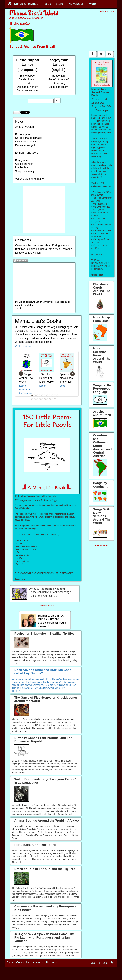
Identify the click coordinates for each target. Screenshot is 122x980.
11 (58, 395)
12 (32, 399)
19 (50, 399)
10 (55, 395)
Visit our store (23, 346)
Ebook (22, 386)
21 (55, 399)
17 (45, 399)
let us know (28, 302)
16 (42, 399)
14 (37, 399)
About (10, 963)
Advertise (38, 963)
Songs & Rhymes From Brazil (32, 47)
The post (16, 691)
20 (53, 399)
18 (47, 399)
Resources (52, 963)
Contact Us (23, 963)
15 (40, 399)
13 (35, 399)
